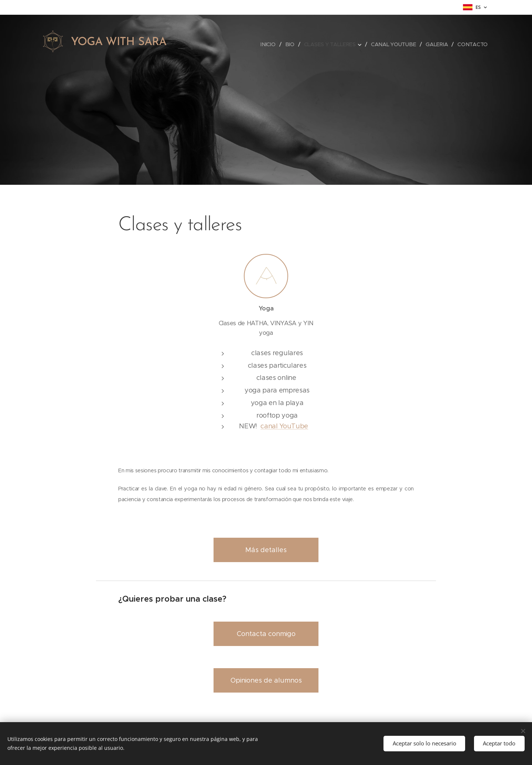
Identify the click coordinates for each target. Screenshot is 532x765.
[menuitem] (269, 44)
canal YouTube (284, 426)
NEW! (250, 426)
